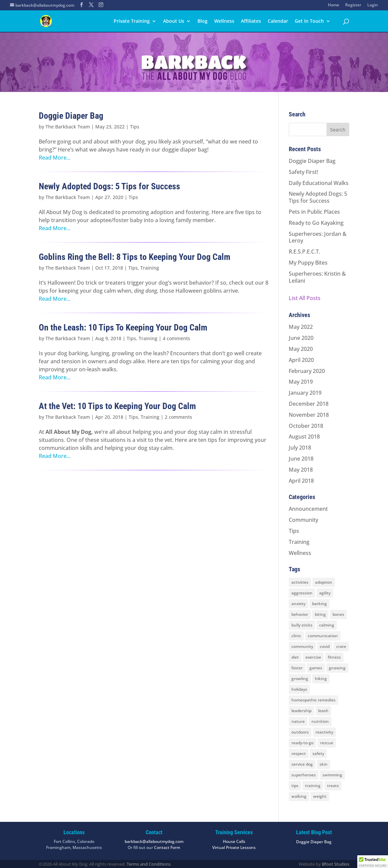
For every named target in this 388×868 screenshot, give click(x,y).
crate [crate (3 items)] (341, 646)
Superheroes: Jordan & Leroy (318, 237)
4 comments (176, 338)
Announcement (308, 509)
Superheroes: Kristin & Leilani (317, 277)
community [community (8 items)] (302, 646)
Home (334, 5)
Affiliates (251, 21)
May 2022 (301, 327)
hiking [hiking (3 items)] (321, 679)
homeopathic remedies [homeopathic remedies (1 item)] (313, 700)
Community (303, 520)
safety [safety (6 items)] (318, 753)
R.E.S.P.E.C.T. (304, 252)
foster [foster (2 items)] (297, 668)
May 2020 (301, 349)
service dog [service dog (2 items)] (302, 764)
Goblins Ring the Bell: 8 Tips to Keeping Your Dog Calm (135, 257)
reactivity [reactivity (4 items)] (324, 732)
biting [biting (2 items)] (320, 614)
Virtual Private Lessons (234, 847)
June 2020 (301, 338)
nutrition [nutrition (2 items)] (320, 721)
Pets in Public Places (314, 212)
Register (353, 5)
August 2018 (304, 437)
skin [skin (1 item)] (324, 764)
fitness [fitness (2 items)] (334, 657)
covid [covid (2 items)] (325, 646)
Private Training (132, 21)
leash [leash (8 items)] (323, 711)
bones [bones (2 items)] (338, 614)
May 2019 (301, 382)
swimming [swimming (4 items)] (332, 775)
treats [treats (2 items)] (333, 786)
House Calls (234, 841)
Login (373, 5)
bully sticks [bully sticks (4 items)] (302, 625)
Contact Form (167, 847)
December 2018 (309, 404)
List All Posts (305, 298)
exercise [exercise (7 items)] (313, 657)
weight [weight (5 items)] (320, 796)
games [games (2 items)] (316, 668)
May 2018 (301, 470)
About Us (174, 21)
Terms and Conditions (149, 864)
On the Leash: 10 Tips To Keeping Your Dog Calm (123, 327)
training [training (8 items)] (313, 786)
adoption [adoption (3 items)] (324, 582)
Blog (203, 21)
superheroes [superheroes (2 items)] (304, 775)
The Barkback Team (68, 127)
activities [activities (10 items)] (300, 582)
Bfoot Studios (336, 864)
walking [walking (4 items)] (299, 796)
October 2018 (306, 426)
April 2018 (301, 481)
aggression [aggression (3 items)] (302, 593)
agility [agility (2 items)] (325, 593)
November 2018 (309, 415)
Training (150, 268)
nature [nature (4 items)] (298, 721)
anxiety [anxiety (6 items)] (298, 604)
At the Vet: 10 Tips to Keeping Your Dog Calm (117, 406)
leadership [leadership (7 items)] (301, 711)
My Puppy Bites (308, 263)
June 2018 (301, 459)
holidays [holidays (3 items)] (299, 689)
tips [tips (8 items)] (295, 786)
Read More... (55, 158)
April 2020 (301, 360)
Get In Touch (309, 21)
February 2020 (307, 371)
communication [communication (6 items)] (323, 636)
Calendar (278, 21)
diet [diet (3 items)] (295, 657)
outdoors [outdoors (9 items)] (300, 732)
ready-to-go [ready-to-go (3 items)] (302, 743)
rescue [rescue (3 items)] (327, 743)
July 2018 (300, 448)
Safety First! (303, 172)
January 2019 (305, 393)
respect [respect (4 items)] (299, 753)
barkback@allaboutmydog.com (154, 841)
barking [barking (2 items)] (319, 604)
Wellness (224, 21)
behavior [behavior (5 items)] (300, 614)
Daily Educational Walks (319, 183)
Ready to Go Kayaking (316, 223)
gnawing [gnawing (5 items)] (337, 668)
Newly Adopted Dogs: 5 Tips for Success (109, 186)
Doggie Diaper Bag (71, 116)
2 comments (178, 417)
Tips (135, 127)
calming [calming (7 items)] (327, 625)
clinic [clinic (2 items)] (296, 636)
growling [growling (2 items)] (300, 679)
